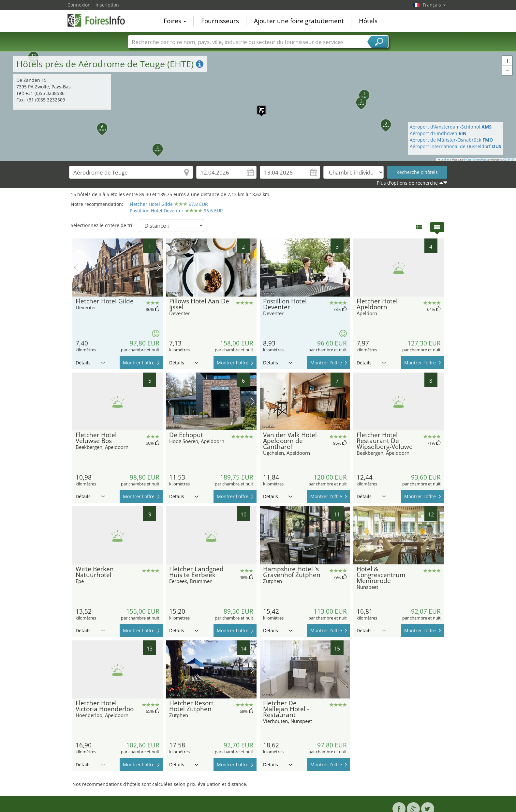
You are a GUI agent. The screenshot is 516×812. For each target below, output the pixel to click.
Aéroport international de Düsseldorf (456, 146)
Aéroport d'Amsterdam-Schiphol (451, 127)
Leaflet (444, 160)
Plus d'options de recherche (407, 183)
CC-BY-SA (509, 160)
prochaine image (159, 268)
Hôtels (368, 21)
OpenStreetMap (476, 160)
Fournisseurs (220, 21)
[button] (258, 107)
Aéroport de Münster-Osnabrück (451, 140)
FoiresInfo (100, 20)
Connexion (79, 5)
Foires (175, 21)
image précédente (76, 268)
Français (434, 5)
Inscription (107, 5)
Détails (90, 363)
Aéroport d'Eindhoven (438, 133)
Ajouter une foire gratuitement (299, 21)
